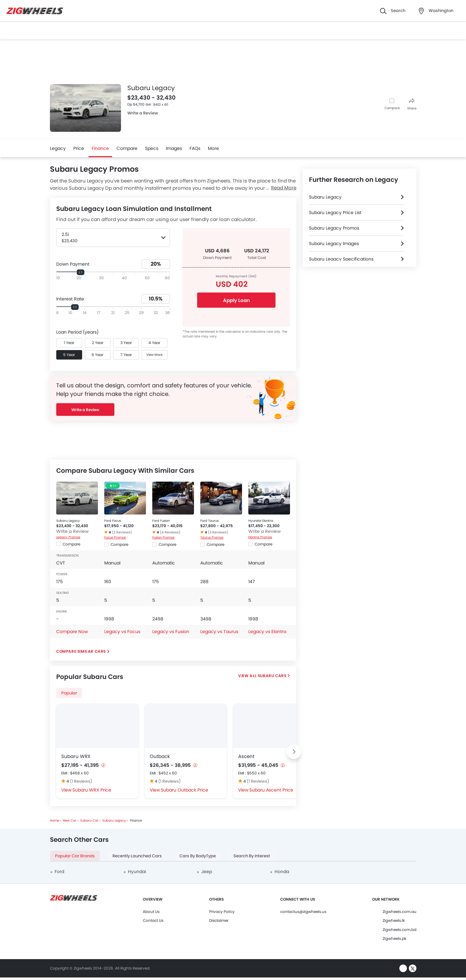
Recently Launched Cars (137, 856)
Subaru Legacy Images (334, 243)
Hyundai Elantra (261, 521)
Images (174, 148)
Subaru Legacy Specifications (341, 259)
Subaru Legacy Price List (335, 213)
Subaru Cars (272, 676)
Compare (392, 108)
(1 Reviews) (81, 781)
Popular (69, 693)
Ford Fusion (161, 521)
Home (54, 820)
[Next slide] (294, 752)
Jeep (207, 872)
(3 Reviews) (218, 532)
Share (412, 105)
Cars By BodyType (198, 856)
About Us (151, 912)
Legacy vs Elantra (267, 632)
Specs (152, 148)
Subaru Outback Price (185, 790)
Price (79, 148)
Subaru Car (89, 820)
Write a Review (143, 113)
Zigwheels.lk (394, 920)
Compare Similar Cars (81, 651)
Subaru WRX (76, 756)
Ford (59, 872)
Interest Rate (70, 299)
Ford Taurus (209, 521)
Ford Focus (113, 521)
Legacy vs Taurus (219, 632)
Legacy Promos (68, 537)
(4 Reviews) (170, 532)
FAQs (195, 148)
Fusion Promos (163, 537)
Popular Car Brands (75, 856)
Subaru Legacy (68, 521)
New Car (70, 820)
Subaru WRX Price (92, 790)
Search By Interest (252, 856)
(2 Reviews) (122, 532)
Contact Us (153, 920)
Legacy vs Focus (122, 632)
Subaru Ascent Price (271, 790)
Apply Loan (236, 300)
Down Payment (73, 264)
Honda (282, 872)
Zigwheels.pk (394, 938)
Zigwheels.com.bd (399, 930)
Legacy (58, 148)
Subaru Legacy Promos (334, 228)
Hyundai (137, 872)
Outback (160, 756)
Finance (100, 148)
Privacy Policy (222, 912)
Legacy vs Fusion (171, 632)
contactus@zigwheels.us (303, 912)
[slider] (81, 272)
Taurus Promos (212, 537)
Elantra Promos (260, 537)
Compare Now (72, 632)
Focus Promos (115, 537)
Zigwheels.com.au (399, 912)
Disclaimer (219, 920)
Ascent (246, 756)
